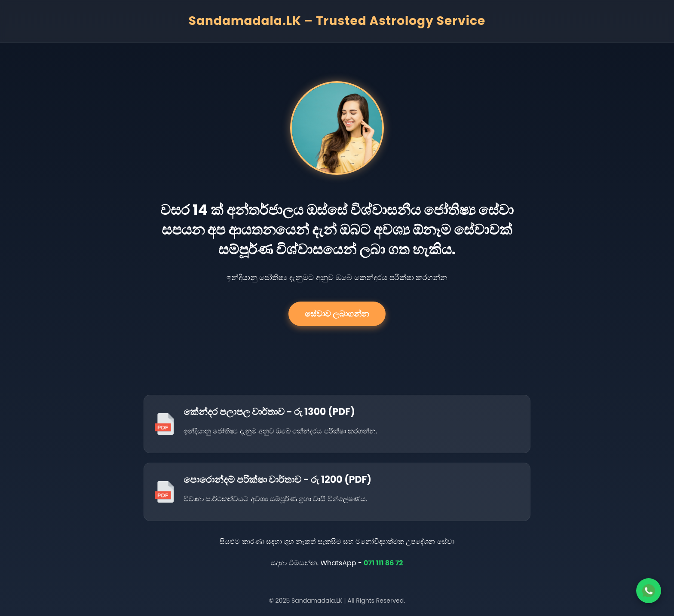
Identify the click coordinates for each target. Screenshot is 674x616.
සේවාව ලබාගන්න (337, 314)
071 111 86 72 (383, 563)
